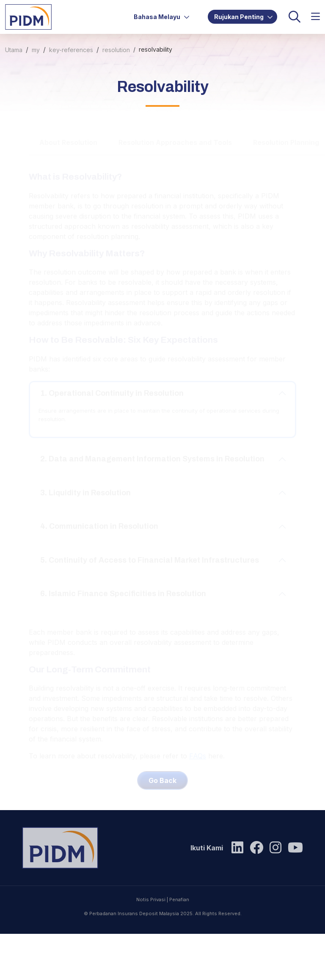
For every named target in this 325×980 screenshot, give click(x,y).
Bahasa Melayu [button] (162, 17)
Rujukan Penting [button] (244, 17)
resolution (116, 50)
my (36, 50)
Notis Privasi (151, 934)
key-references (71, 50)
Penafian (179, 934)
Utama (14, 50)
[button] (315, 17)
